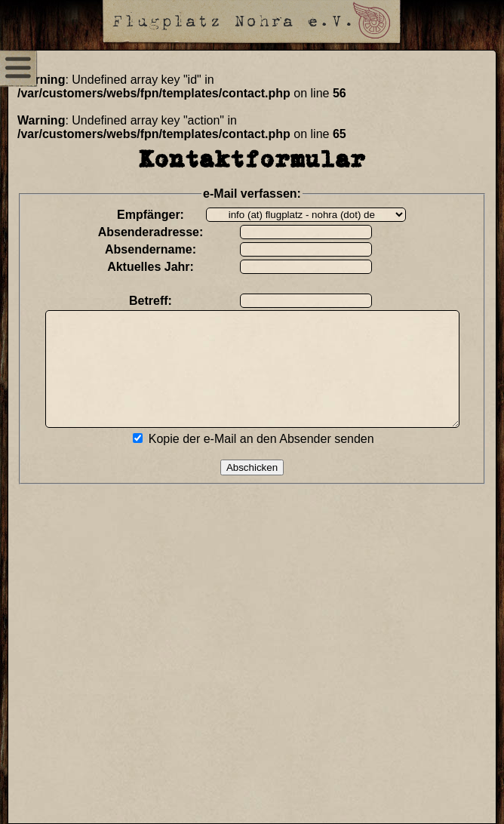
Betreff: (160, 301)
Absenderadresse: (160, 232)
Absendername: (160, 249)
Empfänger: (160, 215)
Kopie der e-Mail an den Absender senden (270, 461)
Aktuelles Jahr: (160, 267)
